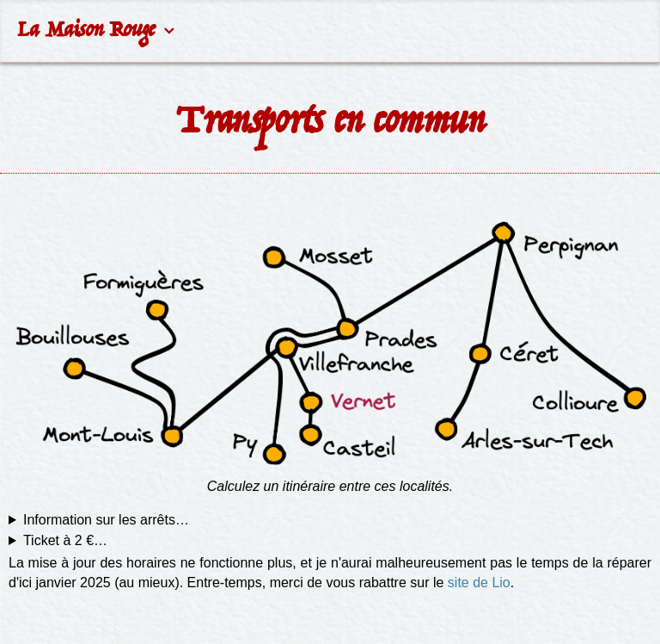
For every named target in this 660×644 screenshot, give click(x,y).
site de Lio (479, 583)
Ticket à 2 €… (65, 540)
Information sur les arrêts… (106, 520)
